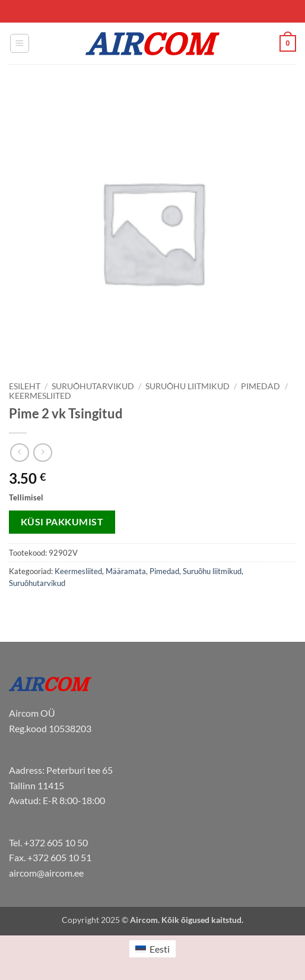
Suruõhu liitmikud (188, 386)
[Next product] (19, 453)
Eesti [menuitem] (160, 949)
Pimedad (260, 386)
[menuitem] (152, 949)
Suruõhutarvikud (93, 386)
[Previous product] (42, 453)
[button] (20, 43)
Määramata (126, 571)
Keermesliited (40, 396)
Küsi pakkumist (62, 522)
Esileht (25, 386)
